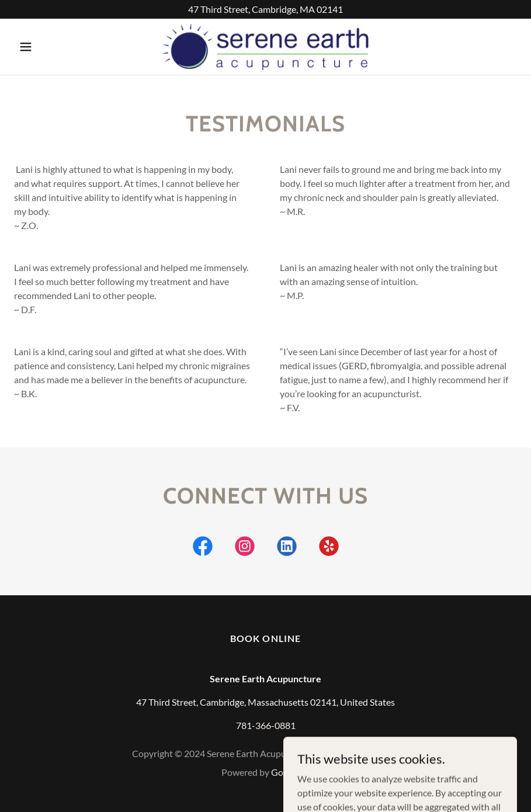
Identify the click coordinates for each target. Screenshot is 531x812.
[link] (265, 47)
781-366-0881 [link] (266, 725)
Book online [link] (265, 638)
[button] (52, 47)
